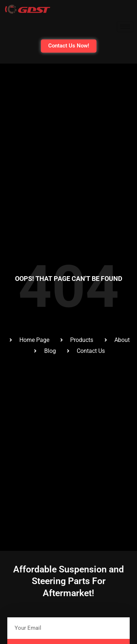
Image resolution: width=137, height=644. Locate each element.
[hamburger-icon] (125, 27)
